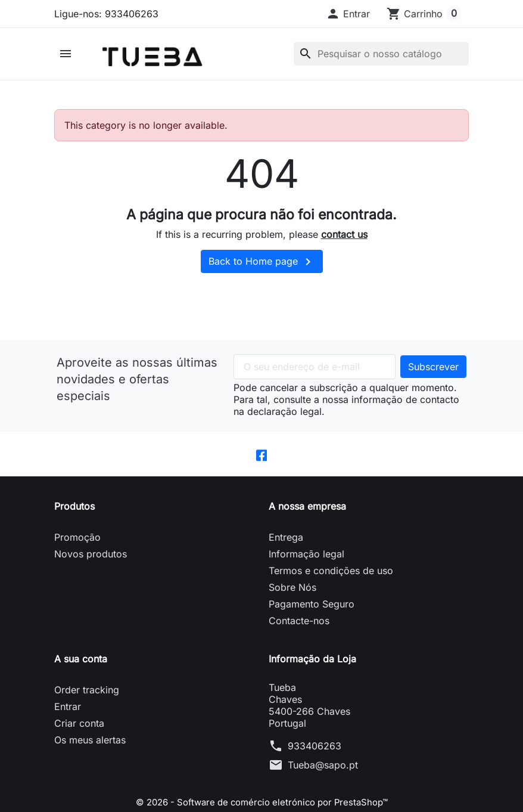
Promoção (77, 547)
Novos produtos (91, 564)
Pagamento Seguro (312, 614)
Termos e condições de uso (331, 581)
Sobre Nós (292, 597)
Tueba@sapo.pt (323, 775)
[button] (348, 14)
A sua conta (81, 669)
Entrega (286, 547)
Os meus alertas (90, 750)
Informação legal (306, 564)
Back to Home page (262, 271)
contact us (344, 243)
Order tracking (87, 700)
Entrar (68, 717)
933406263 (315, 756)
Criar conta (79, 733)
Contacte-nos (299, 631)
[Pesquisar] (381, 58)
